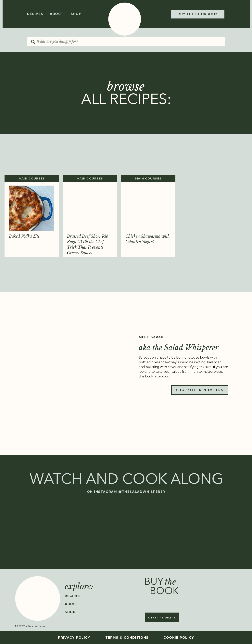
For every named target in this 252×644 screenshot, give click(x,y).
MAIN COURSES (32, 178)
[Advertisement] (126, 160)
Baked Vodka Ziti (24, 236)
